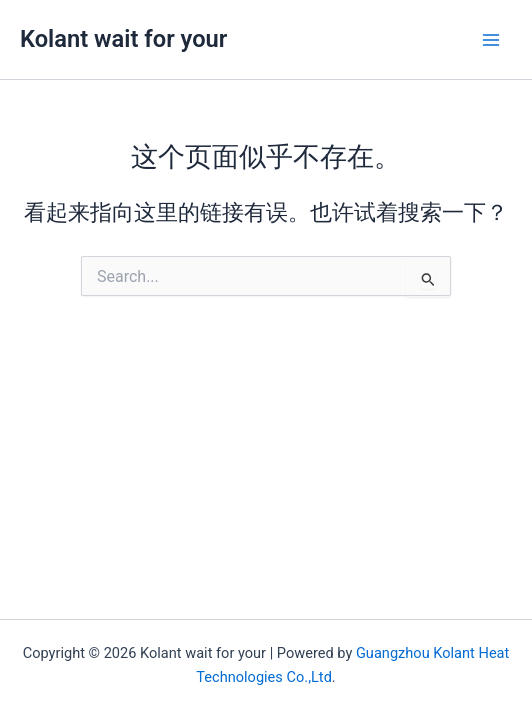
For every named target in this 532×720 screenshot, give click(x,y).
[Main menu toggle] (491, 40)
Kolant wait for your (123, 39)
